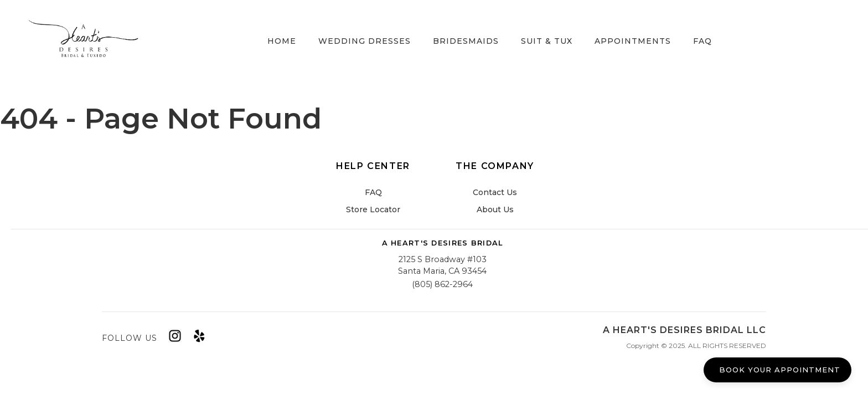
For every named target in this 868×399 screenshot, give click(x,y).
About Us (495, 209)
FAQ (702, 41)
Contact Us (495, 192)
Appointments (633, 41)
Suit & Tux (547, 41)
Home (282, 41)
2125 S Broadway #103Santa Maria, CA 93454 (442, 265)
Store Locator (373, 209)
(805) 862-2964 (442, 284)
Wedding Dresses (365, 41)
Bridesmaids (466, 41)
